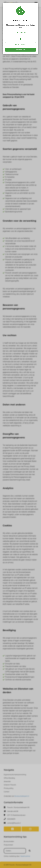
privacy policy (21, 32)
